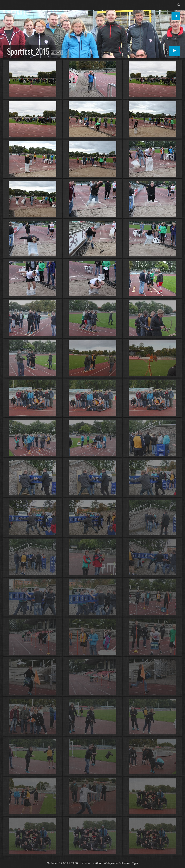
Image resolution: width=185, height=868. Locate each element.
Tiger (135, 863)
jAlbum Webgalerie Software (112, 863)
